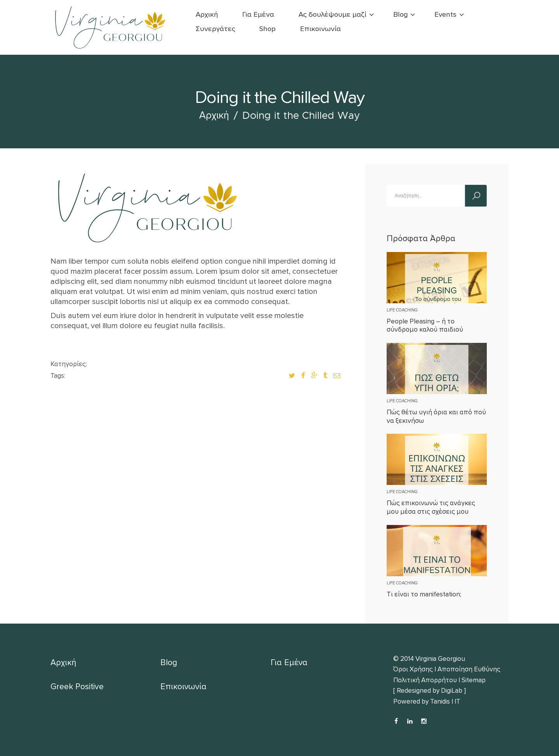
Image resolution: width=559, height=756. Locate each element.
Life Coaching (402, 310)
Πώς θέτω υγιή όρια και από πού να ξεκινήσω (436, 416)
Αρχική (214, 115)
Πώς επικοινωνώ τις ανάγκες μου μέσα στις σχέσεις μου (431, 507)
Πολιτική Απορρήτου (425, 680)
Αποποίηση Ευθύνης (469, 669)
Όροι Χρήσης (413, 669)
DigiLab (452, 691)
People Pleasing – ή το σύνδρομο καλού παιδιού (425, 325)
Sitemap (474, 680)
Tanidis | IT (445, 701)
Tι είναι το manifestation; (424, 594)
